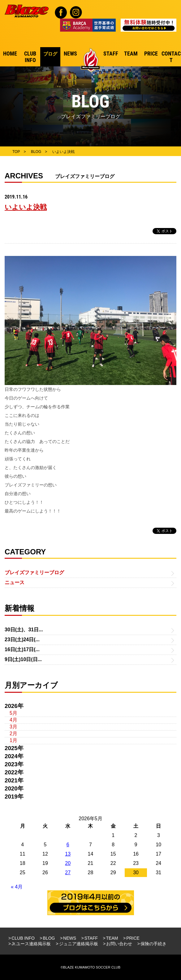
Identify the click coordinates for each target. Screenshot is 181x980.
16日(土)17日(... (22, 649)
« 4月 (17, 887)
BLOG (49, 938)
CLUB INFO (23, 938)
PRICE (133, 938)
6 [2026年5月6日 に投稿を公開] (68, 845)
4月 (13, 720)
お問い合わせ (119, 944)
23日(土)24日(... (22, 640)
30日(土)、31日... (24, 630)
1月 (13, 740)
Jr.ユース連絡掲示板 (31, 944)
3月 (13, 727)
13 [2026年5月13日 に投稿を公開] (68, 854)
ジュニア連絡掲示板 (79, 944)
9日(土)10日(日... (23, 659)
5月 (13, 713)
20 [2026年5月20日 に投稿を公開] (68, 863)
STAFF (91, 938)
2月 (13, 734)
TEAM (112, 938)
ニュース (15, 582)
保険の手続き (153, 944)
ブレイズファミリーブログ (34, 573)
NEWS (70, 938)
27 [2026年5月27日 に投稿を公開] (68, 873)
